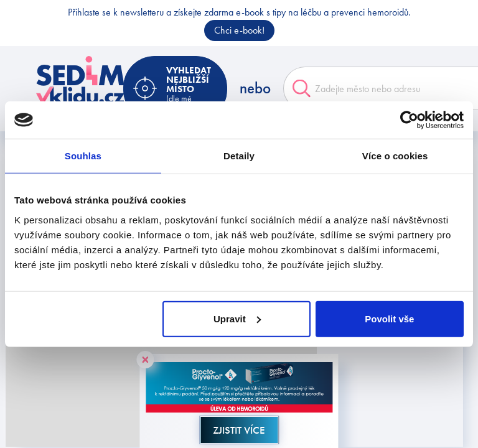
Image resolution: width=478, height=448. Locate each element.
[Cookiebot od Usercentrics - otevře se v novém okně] (409, 120)
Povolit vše (389, 318)
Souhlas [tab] (83, 156)
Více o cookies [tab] (395, 156)
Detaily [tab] (239, 156)
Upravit (237, 318)
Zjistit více (239, 430)
